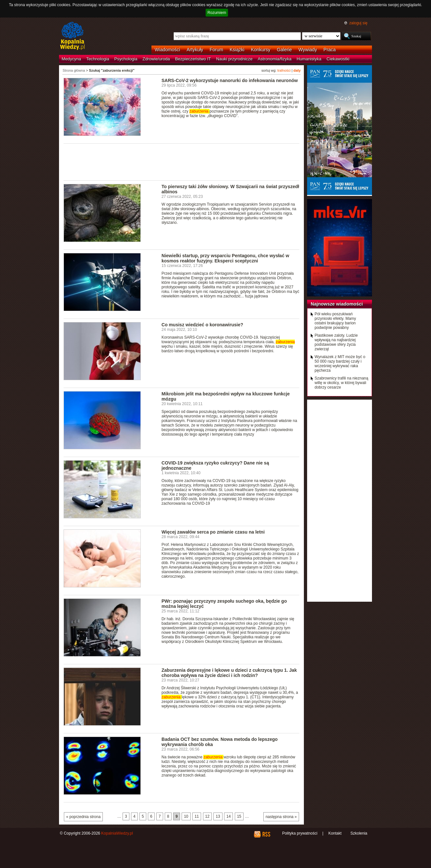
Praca (330, 50)
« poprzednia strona (83, 817)
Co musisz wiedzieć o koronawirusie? (202, 325)
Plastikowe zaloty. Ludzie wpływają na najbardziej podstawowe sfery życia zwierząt (336, 342)
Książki (237, 50)
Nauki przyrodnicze (234, 59)
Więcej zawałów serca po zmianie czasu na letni (213, 532)
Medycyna (71, 59)
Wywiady (308, 50)
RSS (266, 834)
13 (218, 816)
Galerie (284, 50)
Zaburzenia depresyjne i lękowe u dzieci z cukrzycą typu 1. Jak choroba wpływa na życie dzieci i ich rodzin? (229, 673)
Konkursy (261, 50)
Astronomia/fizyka (275, 59)
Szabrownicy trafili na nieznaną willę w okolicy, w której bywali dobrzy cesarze (341, 383)
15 (239, 816)
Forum (217, 50)
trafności (284, 70)
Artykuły (195, 50)
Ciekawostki (338, 59)
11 (197, 816)
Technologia (98, 59)
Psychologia (126, 59)
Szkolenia (359, 833)
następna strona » (281, 817)
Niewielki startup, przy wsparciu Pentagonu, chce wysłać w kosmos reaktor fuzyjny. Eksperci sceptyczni (225, 258)
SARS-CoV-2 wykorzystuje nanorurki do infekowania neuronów (230, 80)
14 (228, 816)
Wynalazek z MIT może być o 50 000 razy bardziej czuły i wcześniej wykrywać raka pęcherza (340, 364)
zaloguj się (358, 23)
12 (207, 816)
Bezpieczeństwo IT (193, 59)
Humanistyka (309, 59)
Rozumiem (217, 13)
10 (186, 816)
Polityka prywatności (300, 833)
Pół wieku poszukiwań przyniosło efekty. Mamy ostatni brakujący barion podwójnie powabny (335, 321)
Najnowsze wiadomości (337, 304)
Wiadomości (167, 50)
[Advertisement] (182, 162)
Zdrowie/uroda (156, 59)
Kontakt (335, 833)
